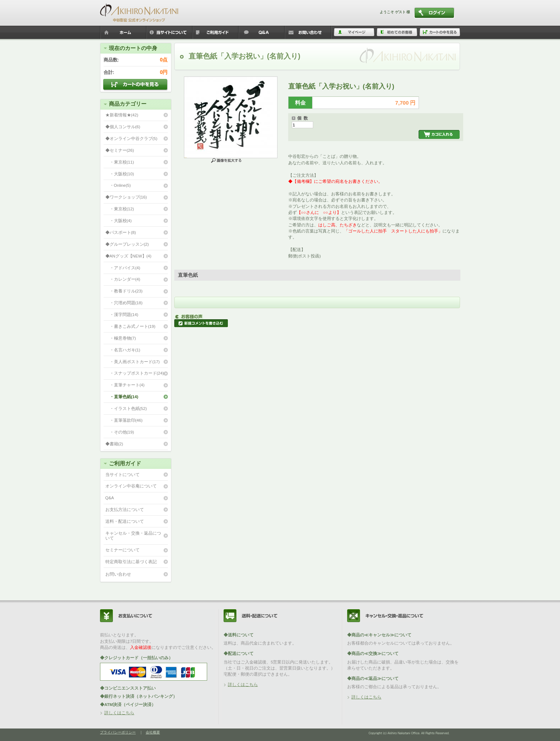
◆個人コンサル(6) (123, 127)
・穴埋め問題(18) (124, 303)
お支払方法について (125, 509)
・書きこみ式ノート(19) (131, 326)
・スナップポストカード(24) (135, 373)
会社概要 (153, 732)
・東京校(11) (120, 162)
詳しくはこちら (119, 713)
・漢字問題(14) (122, 314)
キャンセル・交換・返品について (133, 536)
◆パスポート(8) (121, 232)
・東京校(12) (120, 209)
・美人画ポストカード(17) (133, 362)
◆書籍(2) (114, 444)
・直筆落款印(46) (124, 420)
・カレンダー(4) (123, 279)
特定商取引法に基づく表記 (131, 562)
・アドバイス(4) (123, 268)
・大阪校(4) (119, 221)
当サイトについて (122, 474)
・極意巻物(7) (121, 338)
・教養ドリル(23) (124, 291)
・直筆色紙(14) (122, 397)
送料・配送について (125, 521)
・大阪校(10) (120, 174)
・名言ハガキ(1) (123, 350)
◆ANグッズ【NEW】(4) (128, 256)
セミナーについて (122, 550)
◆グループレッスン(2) (127, 244)
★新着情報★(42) (122, 115)
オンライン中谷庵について (131, 486)
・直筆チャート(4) (125, 385)
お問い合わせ (118, 574)
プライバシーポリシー (118, 732)
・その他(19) (120, 432)
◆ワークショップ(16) (126, 197)
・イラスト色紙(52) (126, 408)
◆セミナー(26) (120, 150)
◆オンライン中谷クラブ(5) (131, 138)
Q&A (110, 498)
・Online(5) (118, 185)
